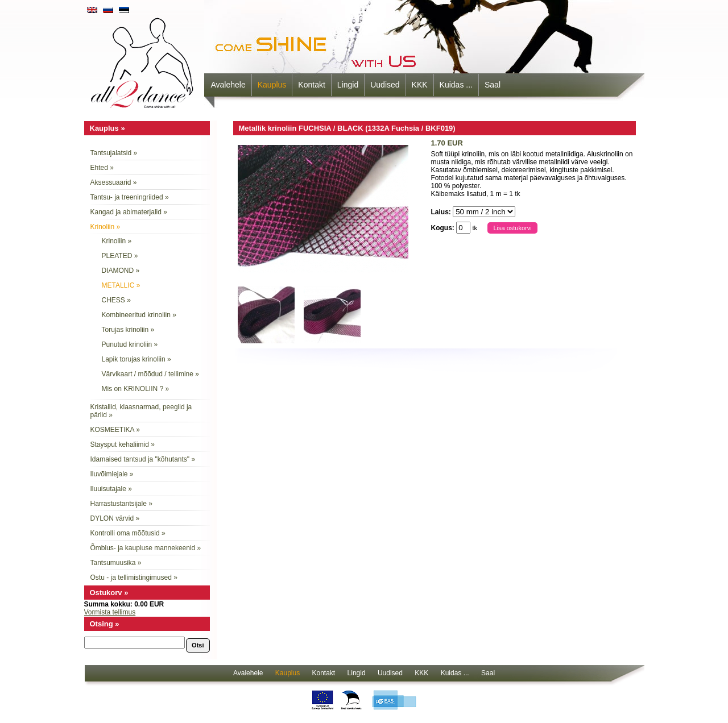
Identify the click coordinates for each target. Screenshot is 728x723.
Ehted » (102, 168)
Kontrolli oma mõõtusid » (128, 533)
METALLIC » (121, 285)
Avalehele (228, 85)
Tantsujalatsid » (114, 153)
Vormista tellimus (110, 612)
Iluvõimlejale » (112, 474)
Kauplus (272, 85)
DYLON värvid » (115, 518)
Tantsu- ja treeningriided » (130, 197)
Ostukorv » (109, 593)
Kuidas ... (456, 85)
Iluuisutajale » (111, 489)
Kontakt (311, 85)
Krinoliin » (106, 227)
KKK (420, 85)
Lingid (348, 85)
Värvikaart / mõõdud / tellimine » (150, 374)
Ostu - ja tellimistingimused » (134, 577)
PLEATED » (120, 256)
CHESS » (116, 300)
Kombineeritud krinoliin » (139, 315)
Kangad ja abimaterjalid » (129, 212)
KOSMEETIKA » (115, 430)
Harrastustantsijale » (121, 504)
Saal (493, 85)
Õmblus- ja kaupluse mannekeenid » (146, 548)
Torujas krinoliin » (128, 330)
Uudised (385, 85)
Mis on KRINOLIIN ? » (136, 389)
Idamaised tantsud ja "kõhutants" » (143, 459)
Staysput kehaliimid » (123, 444)
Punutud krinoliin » (130, 344)
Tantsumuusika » (116, 563)
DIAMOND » (121, 271)
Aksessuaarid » (114, 182)
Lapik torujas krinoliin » (136, 359)
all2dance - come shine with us (143, 60)
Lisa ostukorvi (512, 228)
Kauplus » (107, 128)
